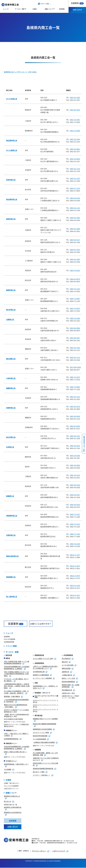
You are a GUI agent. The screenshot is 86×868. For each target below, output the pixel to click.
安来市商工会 (11, 180)
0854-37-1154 (75, 188)
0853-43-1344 (75, 348)
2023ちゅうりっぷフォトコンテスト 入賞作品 (45, 711)
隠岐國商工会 (11, 577)
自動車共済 (65, 672)
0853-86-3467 (75, 338)
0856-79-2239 (75, 544)
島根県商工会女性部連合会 (13, 813)
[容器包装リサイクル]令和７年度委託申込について (46, 759)
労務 (36, 683)
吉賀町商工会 (11, 535)
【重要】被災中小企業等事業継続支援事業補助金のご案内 (16, 716)
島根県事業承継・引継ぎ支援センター (16, 764)
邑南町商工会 (11, 408)
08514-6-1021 (75, 595)
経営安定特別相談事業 (40, 736)
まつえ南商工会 (12, 150)
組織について (11, 793)
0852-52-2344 (75, 139)
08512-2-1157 (75, 555)
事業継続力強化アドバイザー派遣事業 (45, 719)
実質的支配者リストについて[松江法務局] (45, 764)
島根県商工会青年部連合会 (13, 807)
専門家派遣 (38, 716)
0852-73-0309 (75, 131)
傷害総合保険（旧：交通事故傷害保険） (71, 686)
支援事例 (77, 3)
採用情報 (62, 9)
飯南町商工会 (11, 290)
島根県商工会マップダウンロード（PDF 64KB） (21, 72)
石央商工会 (10, 447)
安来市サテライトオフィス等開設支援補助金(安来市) (16, 725)
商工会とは (8, 802)
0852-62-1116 (75, 169)
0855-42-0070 (75, 446)
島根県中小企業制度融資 (41, 675)
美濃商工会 (10, 496)
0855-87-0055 (75, 426)
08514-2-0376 (75, 576)
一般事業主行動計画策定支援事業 (44, 742)
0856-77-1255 (75, 534)
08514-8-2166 (75, 585)
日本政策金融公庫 (39, 672)
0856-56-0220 (75, 505)
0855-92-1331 (75, 436)
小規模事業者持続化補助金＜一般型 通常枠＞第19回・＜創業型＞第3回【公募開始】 (17, 686)
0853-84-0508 (75, 328)
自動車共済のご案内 (68, 693)
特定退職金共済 (67, 690)
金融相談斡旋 (39, 663)
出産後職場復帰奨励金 (11, 739)
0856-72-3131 (75, 514)
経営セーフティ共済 (68, 678)
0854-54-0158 (75, 198)
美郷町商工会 (11, 388)
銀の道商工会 (11, 359)
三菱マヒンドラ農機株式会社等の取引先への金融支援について (45, 667)
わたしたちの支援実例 (11, 786)
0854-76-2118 (75, 289)
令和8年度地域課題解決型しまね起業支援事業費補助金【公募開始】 (17, 668)
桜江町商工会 (11, 437)
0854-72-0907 (75, 299)
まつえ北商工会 (12, 99)
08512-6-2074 (75, 566)
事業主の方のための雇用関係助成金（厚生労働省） (16, 706)
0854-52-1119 (75, 208)
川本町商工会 (11, 378)
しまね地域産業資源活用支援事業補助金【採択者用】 (16, 701)
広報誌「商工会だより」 (12, 783)
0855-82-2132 (75, 397)
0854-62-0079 (75, 279)
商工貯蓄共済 (66, 659)
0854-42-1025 (75, 250)
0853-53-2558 (75, 318)
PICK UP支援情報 (10, 639)
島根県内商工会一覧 (10, 805)
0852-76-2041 (75, 120)
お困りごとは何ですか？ (41, 624)
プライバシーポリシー (39, 851)
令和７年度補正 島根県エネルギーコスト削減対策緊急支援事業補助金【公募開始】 (16, 674)
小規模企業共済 (67, 675)
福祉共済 (65, 662)
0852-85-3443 (75, 110)
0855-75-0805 (75, 387)
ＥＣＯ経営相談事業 (39, 739)
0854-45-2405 (75, 218)
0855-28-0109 (75, 456)
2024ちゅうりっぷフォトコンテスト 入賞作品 (45, 706)
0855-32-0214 (75, 475)
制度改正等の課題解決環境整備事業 (45, 724)
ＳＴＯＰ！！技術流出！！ (42, 775)
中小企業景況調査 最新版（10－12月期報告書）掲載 (45, 754)
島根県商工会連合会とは (12, 796)
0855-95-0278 (75, 406)
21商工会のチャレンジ (11, 789)
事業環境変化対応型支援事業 (42, 729)
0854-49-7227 (75, 240)
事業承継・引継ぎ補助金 (12, 697)
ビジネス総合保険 (68, 665)
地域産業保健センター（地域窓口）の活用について (45, 687)
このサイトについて (59, 851)
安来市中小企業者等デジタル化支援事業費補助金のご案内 (16, 711)
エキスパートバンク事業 (41, 733)
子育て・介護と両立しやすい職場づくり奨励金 (16, 735)
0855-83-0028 (75, 416)
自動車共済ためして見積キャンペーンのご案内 (71, 697)
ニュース (6, 9)
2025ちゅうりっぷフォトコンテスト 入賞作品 (45, 701)
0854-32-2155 (75, 178)
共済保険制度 (68, 655)
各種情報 (38, 750)
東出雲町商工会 (12, 140)
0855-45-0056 (75, 465)
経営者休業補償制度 (68, 682)
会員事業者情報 (9, 642)
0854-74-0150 (75, 270)
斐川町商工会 (11, 310)
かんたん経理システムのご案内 (43, 659)
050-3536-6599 (75, 367)
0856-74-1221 (75, 524)
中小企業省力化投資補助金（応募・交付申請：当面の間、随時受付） (16, 692)
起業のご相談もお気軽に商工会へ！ (16, 752)
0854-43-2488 (75, 229)
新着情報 (7, 637)
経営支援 (9, 655)
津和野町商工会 (12, 516)
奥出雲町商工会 (12, 199)
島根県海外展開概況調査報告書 (43, 769)
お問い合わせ (77, 10)
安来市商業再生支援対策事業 (13, 719)
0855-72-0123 (75, 377)
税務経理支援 (39, 655)
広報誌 (35, 9)
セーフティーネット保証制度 (42, 678)
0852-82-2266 (75, 97)
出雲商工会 (10, 319)
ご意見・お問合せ (23, 851)
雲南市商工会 (11, 219)
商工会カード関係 (39, 772)
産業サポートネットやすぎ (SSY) (15, 722)
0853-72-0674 (75, 308)
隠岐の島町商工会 (12, 556)
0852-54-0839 (75, 159)
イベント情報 (11, 646)
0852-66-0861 (75, 149)
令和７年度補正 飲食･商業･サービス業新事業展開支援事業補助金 (16, 663)
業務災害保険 (66, 668)
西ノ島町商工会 (12, 597)
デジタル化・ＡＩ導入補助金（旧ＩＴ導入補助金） (16, 680)
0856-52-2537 (75, 495)
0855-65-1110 (75, 357)
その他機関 (8, 769)
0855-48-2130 (75, 485)
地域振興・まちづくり (42, 693)
